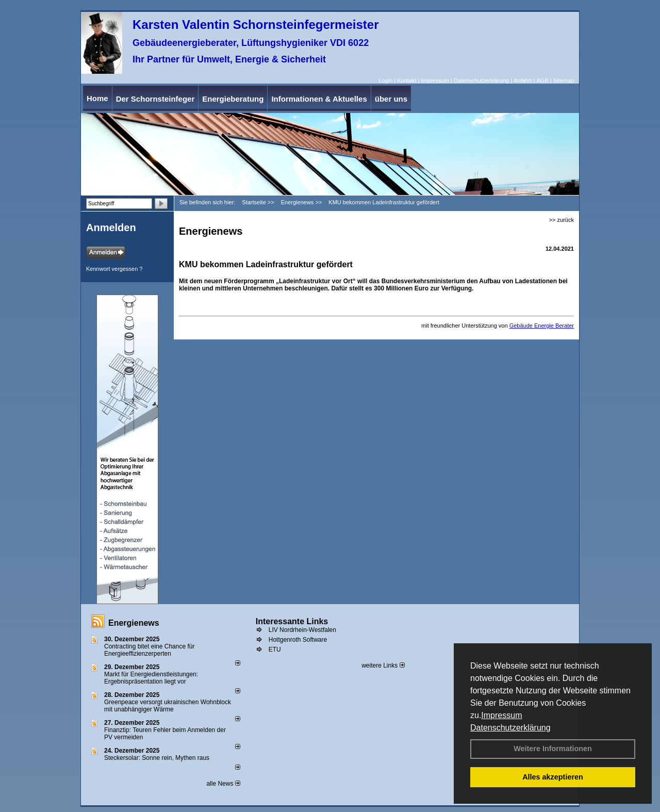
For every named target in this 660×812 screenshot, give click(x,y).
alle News (223, 784)
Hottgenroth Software (298, 640)
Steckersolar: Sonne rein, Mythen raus (157, 758)
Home (97, 98)
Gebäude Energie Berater (542, 326)
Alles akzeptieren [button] (553, 777)
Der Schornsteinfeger (155, 99)
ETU (275, 649)
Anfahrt (523, 80)
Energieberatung (233, 99)
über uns (391, 99)
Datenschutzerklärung (510, 728)
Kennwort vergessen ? (114, 269)
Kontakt (407, 80)
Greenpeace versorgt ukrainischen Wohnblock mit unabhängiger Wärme (168, 706)
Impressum (501, 715)
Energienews (134, 623)
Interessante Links (292, 621)
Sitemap (564, 80)
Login (385, 80)
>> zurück (562, 220)
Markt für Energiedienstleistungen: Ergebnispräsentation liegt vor (151, 678)
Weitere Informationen (553, 749)
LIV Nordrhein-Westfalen (302, 630)
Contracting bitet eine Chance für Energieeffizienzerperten (149, 650)
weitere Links (383, 665)
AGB (542, 80)
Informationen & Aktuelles (319, 99)
